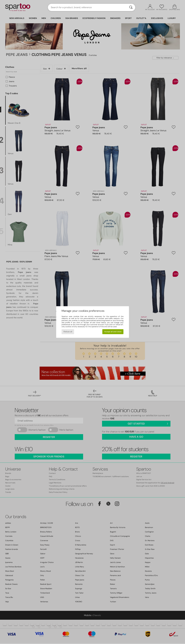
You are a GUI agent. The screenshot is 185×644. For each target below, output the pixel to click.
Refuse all (68, 332)
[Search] (131, 7)
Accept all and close (113, 332)
